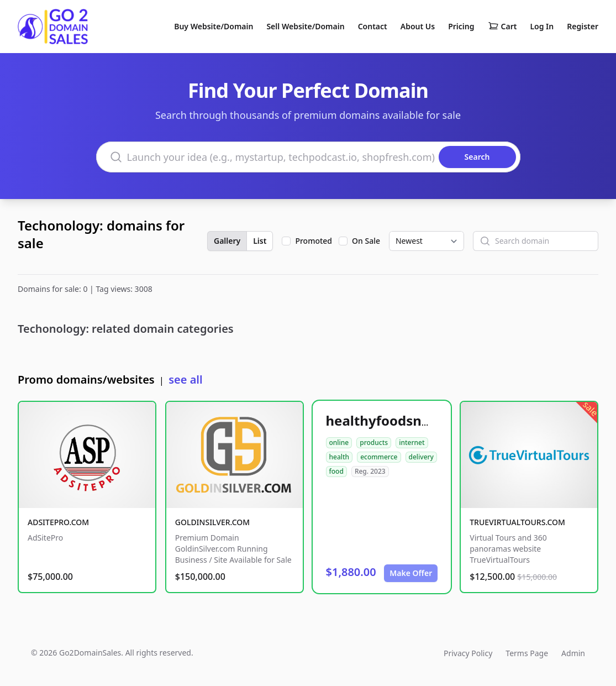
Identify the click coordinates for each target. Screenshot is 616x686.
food (336, 471)
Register (583, 26)
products (374, 443)
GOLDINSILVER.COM (212, 522)
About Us (418, 26)
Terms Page (527, 653)
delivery (421, 457)
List (260, 241)
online (339, 443)
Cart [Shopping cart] (502, 27)
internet (412, 443)
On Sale (366, 241)
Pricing (461, 26)
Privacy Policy (468, 653)
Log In (542, 26)
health (339, 457)
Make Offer (411, 573)
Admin (573, 653)
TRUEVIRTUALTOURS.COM (517, 522)
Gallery (227, 241)
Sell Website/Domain (305, 26)
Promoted (314, 241)
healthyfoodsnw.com (395, 420)
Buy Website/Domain (214, 26)
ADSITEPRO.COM (58, 522)
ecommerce (379, 457)
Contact (373, 26)
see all (185, 379)
